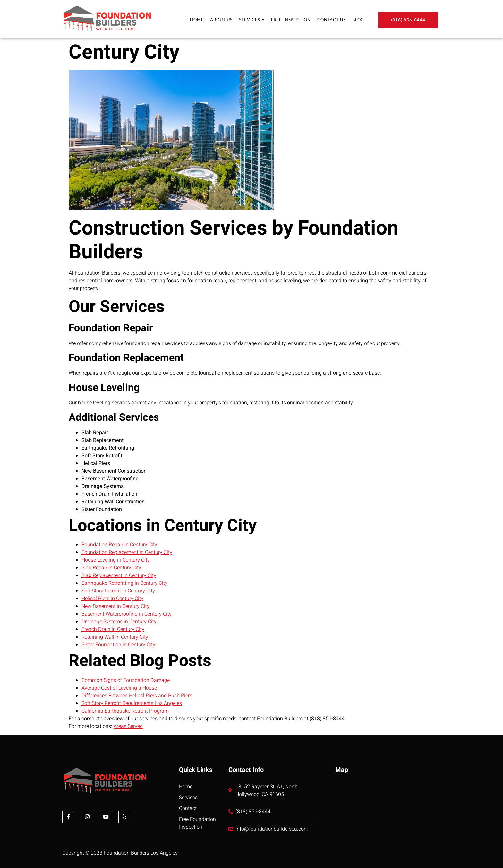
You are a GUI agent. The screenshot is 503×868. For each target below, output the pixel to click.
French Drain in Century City (113, 629)
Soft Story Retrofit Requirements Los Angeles (132, 703)
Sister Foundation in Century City (118, 645)
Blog (358, 20)
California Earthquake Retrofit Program (125, 711)
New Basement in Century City (115, 606)
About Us (221, 20)
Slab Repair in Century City (111, 568)
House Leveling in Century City (116, 560)
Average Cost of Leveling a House (119, 688)
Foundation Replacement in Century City (127, 552)
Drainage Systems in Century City (119, 622)
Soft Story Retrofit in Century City (118, 591)
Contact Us (332, 20)
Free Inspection (291, 20)
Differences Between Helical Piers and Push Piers (137, 696)
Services (252, 20)
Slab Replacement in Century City (119, 575)
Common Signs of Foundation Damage (126, 680)
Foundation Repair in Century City (119, 545)
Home (197, 20)
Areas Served (128, 726)
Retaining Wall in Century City (115, 637)
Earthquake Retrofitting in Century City (124, 583)
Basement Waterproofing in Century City (127, 614)
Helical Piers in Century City (112, 599)
